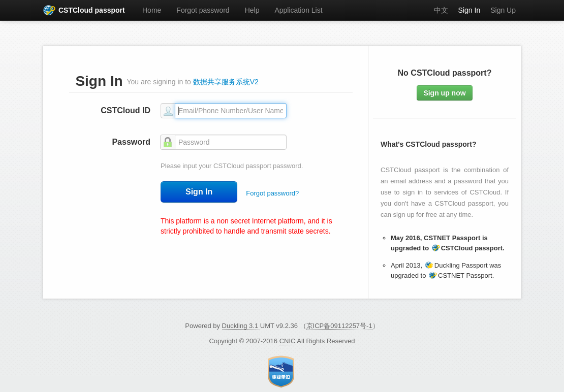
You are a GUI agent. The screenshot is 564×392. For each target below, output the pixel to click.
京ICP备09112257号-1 (339, 326)
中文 (441, 10)
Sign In (469, 10)
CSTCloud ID (126, 110)
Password (131, 142)
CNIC (288, 341)
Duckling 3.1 (241, 326)
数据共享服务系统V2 (226, 82)
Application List (298, 10)
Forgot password (203, 10)
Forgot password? (272, 193)
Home (152, 10)
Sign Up (503, 10)
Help (252, 10)
